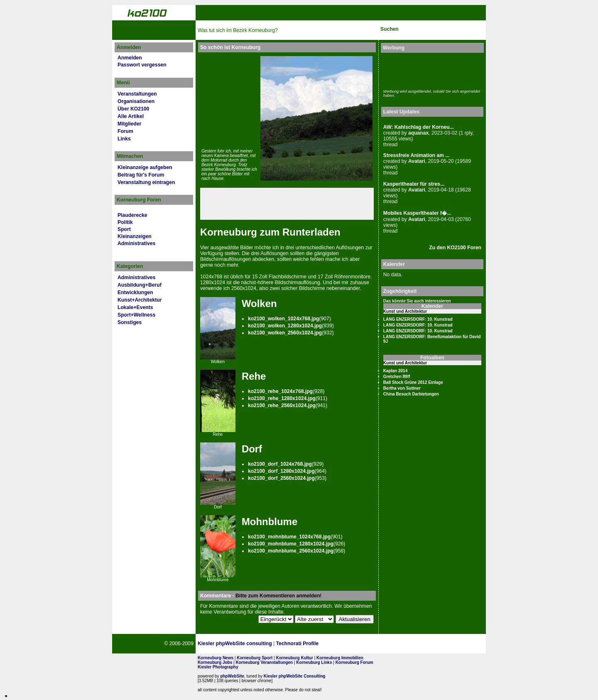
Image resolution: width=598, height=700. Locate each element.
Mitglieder (129, 124)
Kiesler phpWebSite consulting (235, 644)
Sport (124, 229)
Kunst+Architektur (140, 300)
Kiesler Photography (218, 667)
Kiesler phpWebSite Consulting (295, 676)
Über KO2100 (133, 109)
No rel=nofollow (397, 644)
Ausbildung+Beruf (140, 285)
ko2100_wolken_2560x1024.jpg (285, 333)
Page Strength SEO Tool (356, 644)
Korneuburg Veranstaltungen (264, 662)
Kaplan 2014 (395, 371)
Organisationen (136, 101)
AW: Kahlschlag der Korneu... (419, 127)
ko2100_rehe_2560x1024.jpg (282, 405)
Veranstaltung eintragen (146, 182)
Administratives (136, 243)
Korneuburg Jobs (215, 662)
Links (124, 139)
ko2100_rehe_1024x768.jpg (280, 391)
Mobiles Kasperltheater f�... (417, 213)
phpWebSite (232, 676)
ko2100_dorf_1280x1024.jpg (281, 471)
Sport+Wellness (136, 315)
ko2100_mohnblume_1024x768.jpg (289, 537)
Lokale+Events (135, 307)
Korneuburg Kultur (294, 658)
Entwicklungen (135, 292)
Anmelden (130, 58)
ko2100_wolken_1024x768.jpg (284, 319)
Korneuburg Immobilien (340, 658)
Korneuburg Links (314, 662)
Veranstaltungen (137, 94)
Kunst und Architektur (405, 311)
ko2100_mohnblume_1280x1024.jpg (291, 544)
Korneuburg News (216, 658)
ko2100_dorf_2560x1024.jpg (281, 478)
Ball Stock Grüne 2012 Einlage (413, 382)
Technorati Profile (297, 644)
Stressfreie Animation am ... (417, 155)
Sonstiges (130, 322)
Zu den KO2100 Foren (455, 248)
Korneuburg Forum (354, 662)
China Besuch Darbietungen (411, 394)
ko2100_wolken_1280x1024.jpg (285, 326)
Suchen (390, 29)
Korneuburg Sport (255, 658)
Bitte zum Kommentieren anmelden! (278, 596)
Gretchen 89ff (397, 377)
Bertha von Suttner (402, 388)
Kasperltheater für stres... (414, 184)
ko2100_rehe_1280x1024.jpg (282, 398)
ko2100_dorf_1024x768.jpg (280, 464)
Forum (125, 131)
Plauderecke (132, 215)
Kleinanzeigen (135, 236)
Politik (125, 222)
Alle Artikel (131, 116)
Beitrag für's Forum (141, 175)
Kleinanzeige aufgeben (145, 167)
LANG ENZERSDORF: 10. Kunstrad (418, 319)
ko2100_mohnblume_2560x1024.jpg (291, 551)
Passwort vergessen (142, 65)
